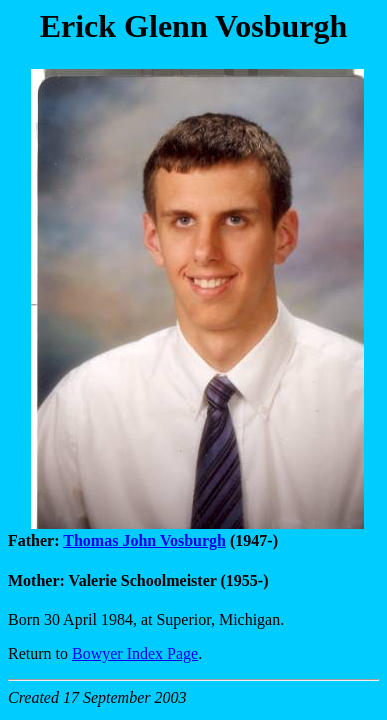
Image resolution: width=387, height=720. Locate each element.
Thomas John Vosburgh (144, 540)
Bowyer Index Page (135, 653)
